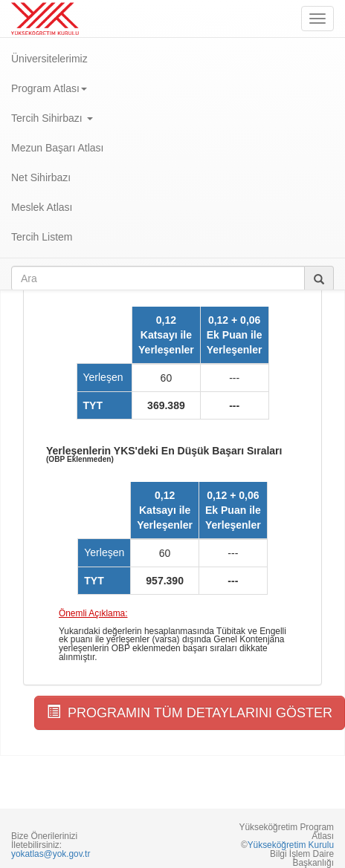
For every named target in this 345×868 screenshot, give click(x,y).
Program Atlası (49, 88)
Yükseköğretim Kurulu (291, 845)
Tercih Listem (42, 237)
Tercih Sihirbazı (52, 118)
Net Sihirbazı (41, 177)
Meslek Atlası (42, 207)
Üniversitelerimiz (49, 59)
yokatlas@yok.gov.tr (51, 854)
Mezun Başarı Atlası (58, 148)
